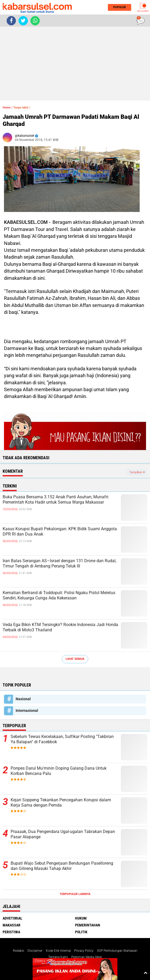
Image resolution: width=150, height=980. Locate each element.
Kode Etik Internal (58, 951)
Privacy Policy (84, 951)
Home (7, 108)
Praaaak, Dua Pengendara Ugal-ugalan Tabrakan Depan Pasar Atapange (63, 834)
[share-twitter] (23, 21)
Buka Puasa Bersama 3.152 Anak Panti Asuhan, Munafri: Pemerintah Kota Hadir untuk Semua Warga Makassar (56, 500)
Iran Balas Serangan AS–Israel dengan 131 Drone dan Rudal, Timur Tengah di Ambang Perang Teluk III (59, 564)
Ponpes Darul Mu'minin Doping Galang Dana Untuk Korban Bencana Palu (59, 771)
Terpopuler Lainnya (75, 894)
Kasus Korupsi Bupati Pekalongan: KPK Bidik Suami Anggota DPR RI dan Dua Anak (60, 532)
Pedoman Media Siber (87, 957)
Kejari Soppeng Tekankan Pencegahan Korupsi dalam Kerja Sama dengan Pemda (61, 803)
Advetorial (12, 918)
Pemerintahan (88, 925)
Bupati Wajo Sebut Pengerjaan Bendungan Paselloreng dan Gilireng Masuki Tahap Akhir (62, 866)
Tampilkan (137, 472)
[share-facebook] (11, 21)
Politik (81, 932)
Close (40, 961)
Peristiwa (11, 932)
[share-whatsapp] (35, 21)
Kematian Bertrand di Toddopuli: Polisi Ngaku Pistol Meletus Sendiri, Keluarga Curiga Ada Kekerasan (59, 595)
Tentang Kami (58, 957)
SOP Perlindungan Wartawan (117, 951)
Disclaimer (35, 951)
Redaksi (19, 951)
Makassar (12, 925)
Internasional (27, 711)
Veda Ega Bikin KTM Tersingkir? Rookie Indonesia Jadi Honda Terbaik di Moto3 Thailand (60, 627)
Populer (118, 7)
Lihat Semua (75, 659)
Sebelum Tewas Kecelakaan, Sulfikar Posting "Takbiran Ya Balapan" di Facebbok (62, 739)
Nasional (23, 699)
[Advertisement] (75, 64)
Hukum (81, 918)
